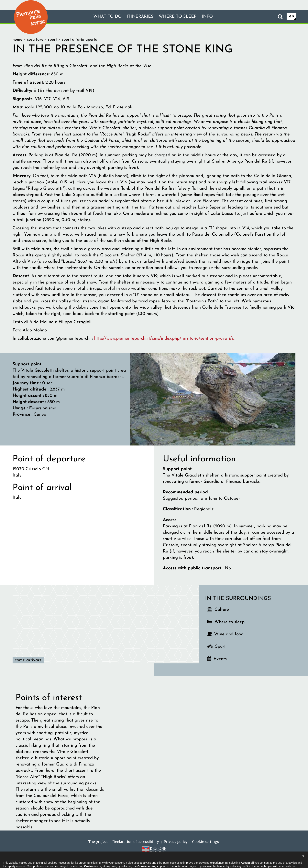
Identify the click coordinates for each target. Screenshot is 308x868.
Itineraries (139, 17)
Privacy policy (176, 842)
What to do (106, 17)
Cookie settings (205, 842)
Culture (222, 610)
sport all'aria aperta (80, 40)
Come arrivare (28, 660)
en (292, 16)
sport (52, 40)
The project (98, 842)
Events (220, 659)
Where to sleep (178, 17)
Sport (220, 647)
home (17, 40)
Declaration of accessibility (136, 842)
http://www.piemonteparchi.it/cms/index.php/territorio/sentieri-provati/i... (165, 339)
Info (209, 17)
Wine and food (229, 634)
